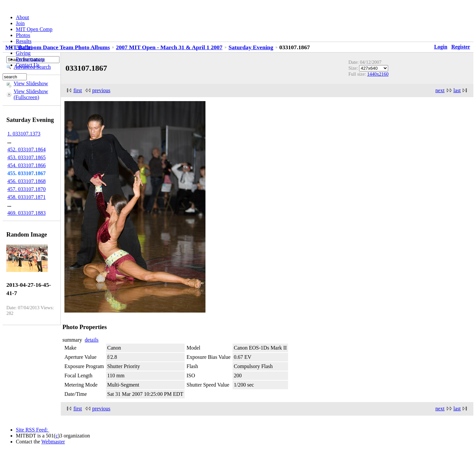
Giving (23, 53)
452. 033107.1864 (26, 150)
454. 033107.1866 (26, 165)
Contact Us (28, 65)
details (92, 340)
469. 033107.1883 (26, 213)
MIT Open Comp (34, 29)
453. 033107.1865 (26, 157)
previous (101, 90)
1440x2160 (378, 74)
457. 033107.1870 (26, 189)
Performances (30, 59)
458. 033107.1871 (26, 197)
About (22, 17)
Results (24, 41)
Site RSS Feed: (33, 430)
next (440, 90)
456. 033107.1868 (26, 181)
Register (461, 47)
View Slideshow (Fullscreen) (31, 94)
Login (441, 47)
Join (20, 23)
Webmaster (53, 442)
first (78, 90)
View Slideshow (31, 83)
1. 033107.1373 (24, 134)
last (457, 90)
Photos (23, 35)
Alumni (24, 47)
